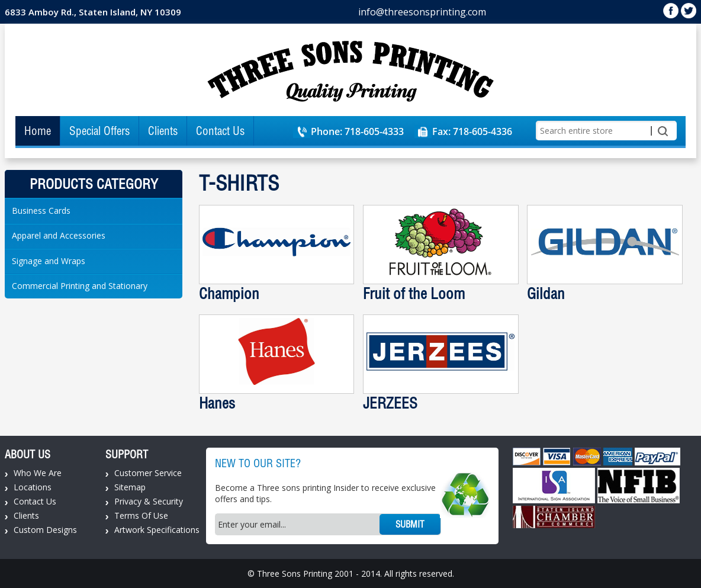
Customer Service (148, 473)
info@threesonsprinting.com (422, 12)
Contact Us (220, 131)
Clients (163, 131)
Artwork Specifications (157, 530)
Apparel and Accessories (59, 235)
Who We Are (38, 473)
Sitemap (130, 487)
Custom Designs (45, 530)
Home (38, 131)
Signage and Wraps (49, 261)
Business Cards (41, 211)
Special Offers (99, 131)
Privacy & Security (149, 501)
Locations (33, 487)
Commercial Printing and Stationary (80, 286)
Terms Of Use (141, 515)
